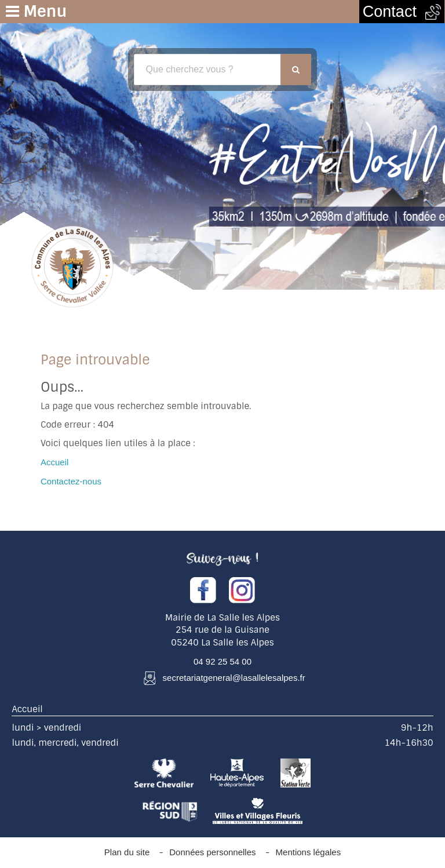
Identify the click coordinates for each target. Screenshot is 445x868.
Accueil (54, 462)
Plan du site (127, 852)
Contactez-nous (71, 481)
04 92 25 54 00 (222, 661)
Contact (402, 12)
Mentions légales (309, 852)
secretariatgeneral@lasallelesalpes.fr (234, 678)
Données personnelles (212, 852)
